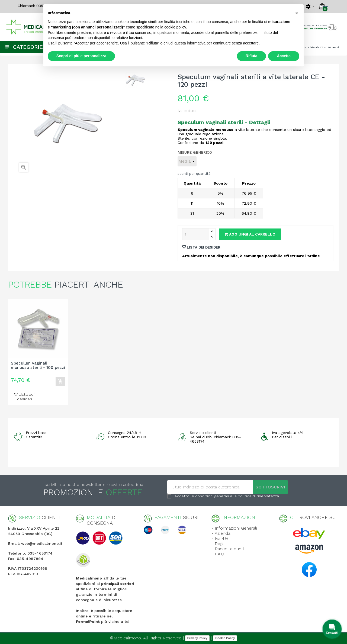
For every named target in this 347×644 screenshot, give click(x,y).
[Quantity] (196, 234)
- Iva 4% (220, 538)
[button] (297, 13)
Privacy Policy (197, 638)
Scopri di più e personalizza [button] (81, 56)
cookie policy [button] (175, 27)
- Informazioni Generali (234, 528)
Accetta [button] (284, 56)
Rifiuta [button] (252, 56)
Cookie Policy (225, 638)
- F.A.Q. (218, 554)
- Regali (219, 544)
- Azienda (221, 533)
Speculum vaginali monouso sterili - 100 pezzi (38, 366)
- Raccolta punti (228, 549)
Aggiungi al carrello (250, 234)
